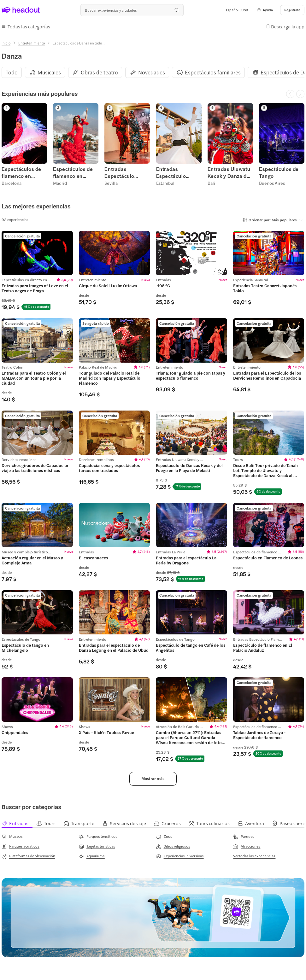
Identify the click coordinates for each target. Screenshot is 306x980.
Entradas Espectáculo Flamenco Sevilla (125, 172)
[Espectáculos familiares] (213, 72)
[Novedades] (152, 72)
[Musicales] (49, 72)
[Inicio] (6, 43)
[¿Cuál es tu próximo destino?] (132, 10)
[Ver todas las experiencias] (254, 855)
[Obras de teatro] (99, 72)
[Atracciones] (247, 846)
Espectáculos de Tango (279, 172)
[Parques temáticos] (98, 836)
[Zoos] (164, 836)
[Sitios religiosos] (173, 846)
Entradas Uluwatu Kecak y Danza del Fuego (229, 172)
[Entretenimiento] (32, 43)
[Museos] (12, 836)
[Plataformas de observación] (28, 855)
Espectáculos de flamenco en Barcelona (21, 172)
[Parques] (244, 836)
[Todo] (12, 72)
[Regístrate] (292, 10)
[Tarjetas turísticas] (97, 846)
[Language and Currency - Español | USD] (237, 10)
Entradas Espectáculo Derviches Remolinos (171, 172)
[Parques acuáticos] (21, 846)
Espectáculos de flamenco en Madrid (73, 172)
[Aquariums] (92, 855)
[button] (265, 10)
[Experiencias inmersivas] (180, 855)
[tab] (19, 823)
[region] (153, 72)
